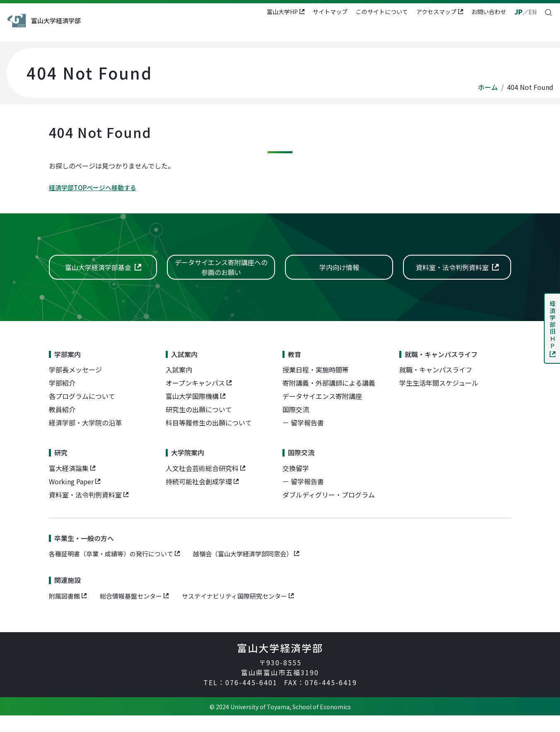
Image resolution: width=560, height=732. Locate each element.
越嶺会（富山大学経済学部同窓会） (254, 570)
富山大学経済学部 (74, 21)
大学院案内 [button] (372, 32)
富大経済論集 (69, 485)
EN (532, 12)
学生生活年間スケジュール (439, 399)
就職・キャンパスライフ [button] (280, 32)
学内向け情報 (339, 275)
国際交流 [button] (415, 32)
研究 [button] (336, 32)
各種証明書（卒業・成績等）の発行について (115, 570)
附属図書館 (65, 612)
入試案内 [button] (191, 32)
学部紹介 (62, 399)
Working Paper (71, 498)
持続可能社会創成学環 (199, 498)
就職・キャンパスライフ (436, 386)
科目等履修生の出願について (209, 439)
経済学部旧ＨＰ (553, 325)
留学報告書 (307, 439)
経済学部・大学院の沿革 (85, 439)
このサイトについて (381, 12)
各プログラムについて (82, 413)
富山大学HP (281, 12)
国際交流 (296, 426)
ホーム (488, 87)
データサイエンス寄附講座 (322, 413)
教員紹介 (62, 426)
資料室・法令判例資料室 (85, 511)
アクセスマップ (436, 12)
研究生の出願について (199, 426)
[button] (548, 12)
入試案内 (179, 386)
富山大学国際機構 (192, 413)
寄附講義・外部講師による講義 (329, 399)
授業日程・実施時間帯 (316, 386)
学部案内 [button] (152, 32)
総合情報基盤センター (135, 612)
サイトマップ (329, 12)
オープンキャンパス (195, 399)
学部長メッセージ (75, 386)
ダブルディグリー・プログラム (329, 511)
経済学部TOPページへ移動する (95, 187)
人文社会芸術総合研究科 (202, 485)
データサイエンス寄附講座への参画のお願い (221, 275)
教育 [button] (225, 32)
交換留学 (296, 485)
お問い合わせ (488, 12)
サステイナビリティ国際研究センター (244, 612)
